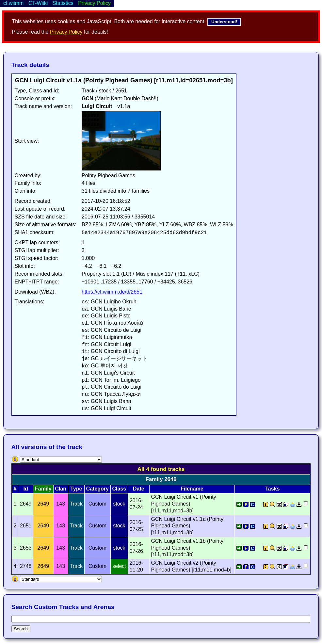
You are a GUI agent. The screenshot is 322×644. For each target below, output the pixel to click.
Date (139, 489)
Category (97, 489)
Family (43, 489)
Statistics (63, 3)
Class (119, 489)
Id (26, 489)
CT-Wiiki (38, 3)
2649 (43, 504)
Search (21, 629)
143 (61, 504)
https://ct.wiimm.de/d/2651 (112, 292)
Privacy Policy (66, 32)
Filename (192, 489)
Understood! (224, 22)
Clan (61, 489)
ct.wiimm (13, 3)
